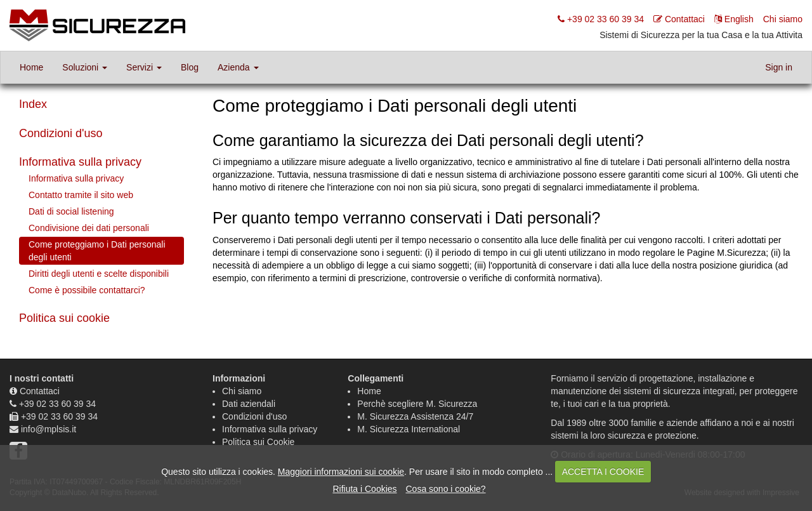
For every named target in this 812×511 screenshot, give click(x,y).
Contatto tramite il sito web (81, 195)
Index (33, 104)
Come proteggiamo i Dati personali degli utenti (97, 251)
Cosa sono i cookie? (445, 489)
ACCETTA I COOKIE (603, 472)
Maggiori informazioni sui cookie (341, 472)
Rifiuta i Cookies (364, 489)
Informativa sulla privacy (80, 162)
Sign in (779, 67)
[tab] (101, 134)
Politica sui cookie (64, 318)
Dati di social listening (71, 211)
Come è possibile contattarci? (87, 290)
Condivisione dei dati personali (89, 228)
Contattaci (40, 391)
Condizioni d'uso (61, 133)
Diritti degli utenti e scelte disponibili (99, 274)
